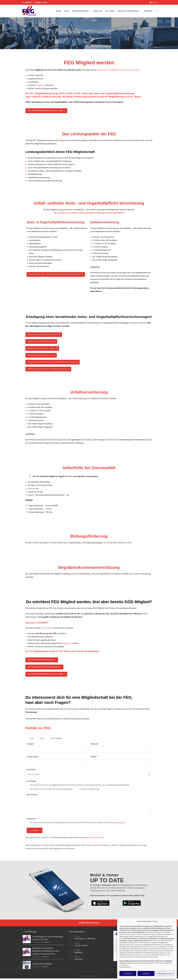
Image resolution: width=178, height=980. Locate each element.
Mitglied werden (41, 2)
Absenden (35, 832)
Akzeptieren (128, 974)
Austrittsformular (47, 630)
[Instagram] (153, 2)
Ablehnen (146, 974)
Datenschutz (83, 978)
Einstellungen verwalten (165, 974)
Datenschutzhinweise (125, 967)
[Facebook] (151, 2)
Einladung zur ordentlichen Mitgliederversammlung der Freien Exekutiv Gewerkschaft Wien (46, 953)
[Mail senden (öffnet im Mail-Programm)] (156, 2)
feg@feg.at (28, 2)
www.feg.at (78, 961)
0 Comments (46, 944)
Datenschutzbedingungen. (116, 824)
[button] (46, 111)
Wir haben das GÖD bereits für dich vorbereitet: (49, 630)
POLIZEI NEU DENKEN (42, 965)
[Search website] (156, 11)
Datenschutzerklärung (130, 938)
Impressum (96, 978)
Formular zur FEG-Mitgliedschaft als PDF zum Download (118, 70)
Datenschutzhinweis (96, 839)
